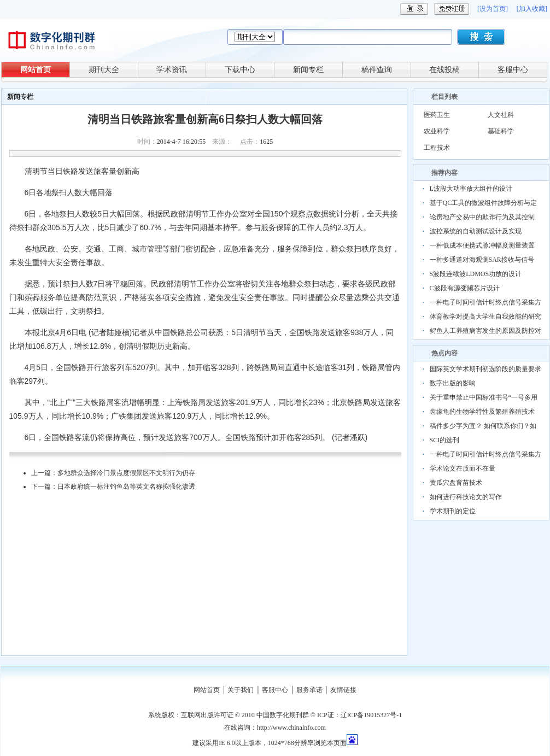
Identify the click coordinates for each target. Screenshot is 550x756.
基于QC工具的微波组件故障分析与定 (484, 203)
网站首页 (36, 70)
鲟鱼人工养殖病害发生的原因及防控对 (485, 331)
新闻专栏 (308, 70)
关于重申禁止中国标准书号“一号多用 (484, 397)
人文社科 (501, 115)
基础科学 (501, 131)
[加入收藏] (532, 9)
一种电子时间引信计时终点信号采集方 (485, 302)
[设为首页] (493, 9)
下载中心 (240, 70)
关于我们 (241, 690)
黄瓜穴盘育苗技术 (456, 483)
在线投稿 (444, 70)
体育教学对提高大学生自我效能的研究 (485, 317)
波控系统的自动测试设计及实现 (476, 231)
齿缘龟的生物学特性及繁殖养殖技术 (482, 412)
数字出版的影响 (453, 383)
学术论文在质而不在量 (463, 468)
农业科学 (437, 131)
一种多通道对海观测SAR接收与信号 (482, 260)
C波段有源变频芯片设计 (465, 288)
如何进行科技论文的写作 (466, 497)
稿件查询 (377, 70)
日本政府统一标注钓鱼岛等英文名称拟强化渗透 (126, 487)
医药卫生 (437, 115)
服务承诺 (309, 690)
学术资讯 (172, 70)
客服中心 (513, 70)
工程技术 (437, 148)
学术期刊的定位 (453, 511)
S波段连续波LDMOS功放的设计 (476, 274)
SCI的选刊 (445, 440)
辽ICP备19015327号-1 (371, 715)
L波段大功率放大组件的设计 (471, 189)
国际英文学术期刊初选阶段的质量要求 (485, 369)
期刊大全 (104, 70)
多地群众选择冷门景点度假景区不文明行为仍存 (126, 473)
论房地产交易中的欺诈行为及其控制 (482, 217)
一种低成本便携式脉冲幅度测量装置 (482, 245)
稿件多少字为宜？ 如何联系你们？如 (483, 426)
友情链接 (343, 690)
